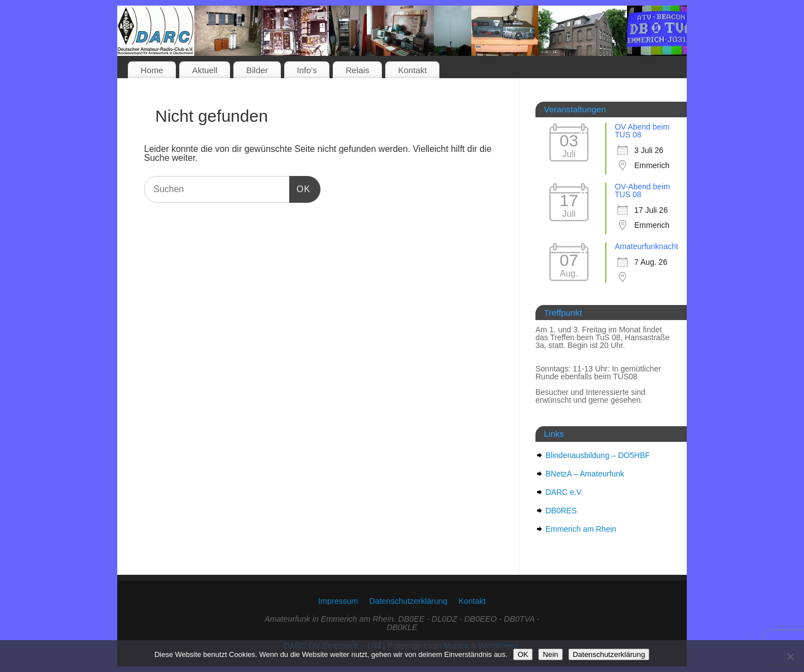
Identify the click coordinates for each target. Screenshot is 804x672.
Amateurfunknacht (647, 246)
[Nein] (790, 656)
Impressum (338, 601)
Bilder (257, 70)
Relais (357, 70)
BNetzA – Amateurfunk (585, 474)
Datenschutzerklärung (408, 601)
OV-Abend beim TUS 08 (642, 190)
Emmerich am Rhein (581, 529)
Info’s (307, 70)
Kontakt (413, 70)
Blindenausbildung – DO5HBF (598, 455)
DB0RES (561, 511)
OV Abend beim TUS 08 (642, 131)
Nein (550, 654)
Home (152, 70)
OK (300, 189)
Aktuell (205, 70)
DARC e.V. (564, 492)
